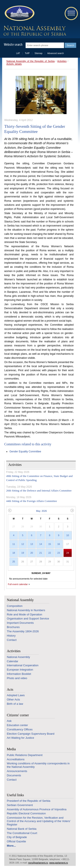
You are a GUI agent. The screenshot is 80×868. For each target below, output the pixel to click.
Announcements (17, 771)
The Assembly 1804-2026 (23, 631)
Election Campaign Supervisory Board (31, 734)
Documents (14, 775)
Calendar (13, 661)
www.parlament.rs (59, 863)
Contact (12, 640)
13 (32, 544)
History (11, 636)
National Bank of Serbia (22, 829)
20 (32, 553)
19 (23, 553)
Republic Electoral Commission (26, 813)
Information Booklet (19, 674)
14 (41, 544)
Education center (17, 725)
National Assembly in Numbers (26, 610)
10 (68, 535)
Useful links (15, 795)
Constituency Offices (20, 729)
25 (14, 562)
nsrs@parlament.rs (38, 863)
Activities (62, 61)
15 (50, 544)
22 (50, 553)
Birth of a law (15, 704)
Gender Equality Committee (25, 452)
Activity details (14, 64)
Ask (9, 721)
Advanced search (56, 53)
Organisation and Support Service (28, 619)
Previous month (10, 510)
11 (14, 544)
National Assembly (20, 600)
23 (59, 553)
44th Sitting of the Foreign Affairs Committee (32, 501)
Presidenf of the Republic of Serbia (29, 801)
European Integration (20, 670)
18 (14, 553)
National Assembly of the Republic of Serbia (31, 61)
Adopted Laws (16, 695)
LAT (18, 53)
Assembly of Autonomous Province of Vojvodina (37, 809)
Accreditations (16, 759)
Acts (10, 689)
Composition (15, 606)
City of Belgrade (17, 837)
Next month (72, 510)
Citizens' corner (18, 715)
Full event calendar (18, 584)
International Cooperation (23, 665)
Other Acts (13, 700)
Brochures (13, 627)
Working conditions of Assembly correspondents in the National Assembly (38, 765)
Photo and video (17, 678)
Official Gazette (16, 841)
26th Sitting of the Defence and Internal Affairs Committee (39, 491)
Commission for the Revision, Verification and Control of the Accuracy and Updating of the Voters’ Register (39, 821)
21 (41, 553)
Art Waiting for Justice (20, 738)
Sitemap (39, 53)
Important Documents (20, 623)
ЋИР (27, 53)
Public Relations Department (25, 755)
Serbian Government (20, 805)
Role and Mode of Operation (25, 614)
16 (59, 544)
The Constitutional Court (22, 833)
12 (23, 544)
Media (11, 749)
